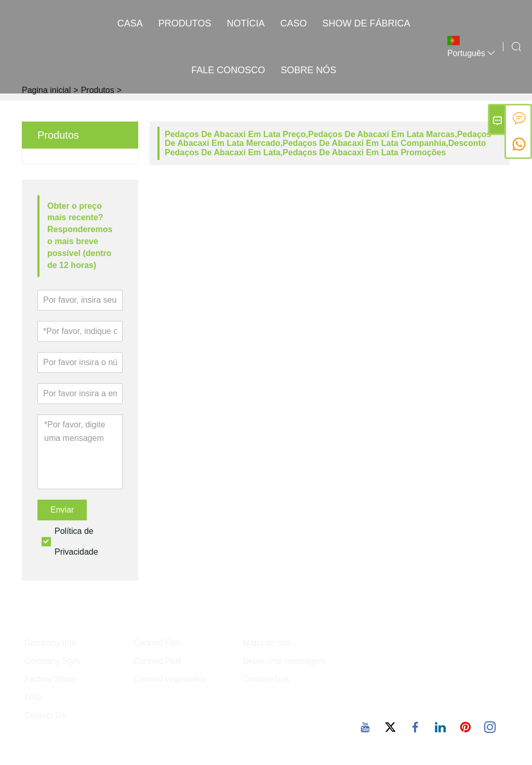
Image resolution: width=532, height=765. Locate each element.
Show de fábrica (367, 23)
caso (294, 23)
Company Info (50, 643)
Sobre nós (308, 70)
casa (130, 23)
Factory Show (50, 679)
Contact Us (45, 715)
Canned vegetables (169, 679)
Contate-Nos (266, 679)
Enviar (62, 510)
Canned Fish (157, 643)
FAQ (33, 697)
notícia (246, 23)
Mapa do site (267, 643)
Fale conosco (228, 70)
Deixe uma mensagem (284, 661)
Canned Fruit (158, 661)
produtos (185, 23)
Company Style (53, 661)
